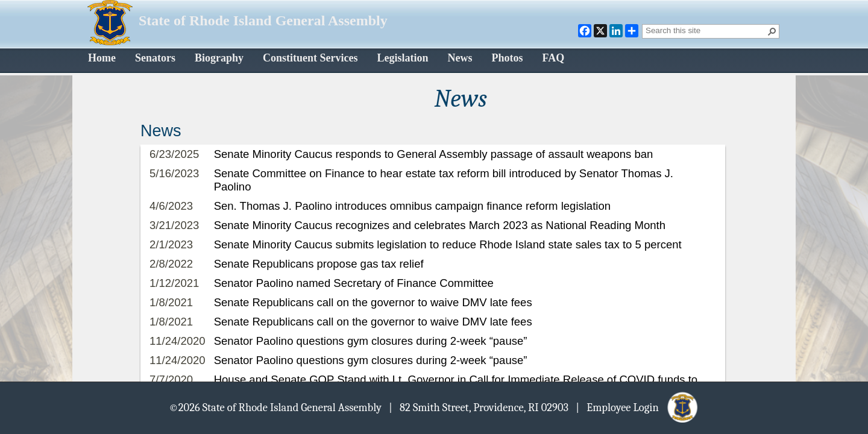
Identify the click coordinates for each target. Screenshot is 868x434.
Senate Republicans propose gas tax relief (319, 264)
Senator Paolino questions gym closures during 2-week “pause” (371, 341)
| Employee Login (637, 407)
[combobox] (706, 30)
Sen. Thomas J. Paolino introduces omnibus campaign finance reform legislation (412, 206)
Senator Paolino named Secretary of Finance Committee (354, 283)
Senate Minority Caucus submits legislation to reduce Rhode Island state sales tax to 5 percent (448, 244)
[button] (772, 31)
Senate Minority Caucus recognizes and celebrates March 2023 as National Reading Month (440, 225)
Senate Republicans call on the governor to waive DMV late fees (373, 302)
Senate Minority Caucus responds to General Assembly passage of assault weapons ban (434, 154)
